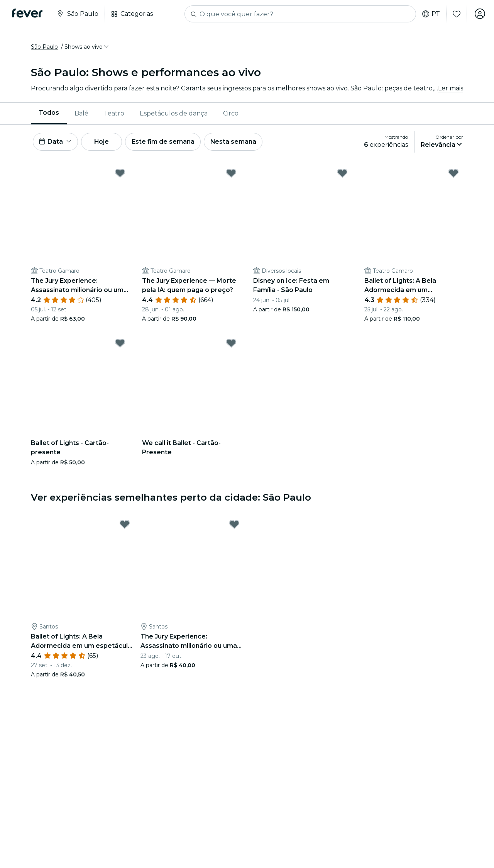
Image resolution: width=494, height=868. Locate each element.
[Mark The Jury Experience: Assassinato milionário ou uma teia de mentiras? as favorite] (120, 174)
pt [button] (430, 14)
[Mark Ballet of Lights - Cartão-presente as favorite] (120, 344)
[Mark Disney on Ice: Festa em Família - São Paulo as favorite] (342, 174)
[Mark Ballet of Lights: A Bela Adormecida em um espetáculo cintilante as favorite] (453, 174)
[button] (87, 48)
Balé (81, 114)
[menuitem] (49, 114)
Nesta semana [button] (237, 142)
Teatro (114, 114)
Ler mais (451, 89)
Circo (231, 114)
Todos (49, 113)
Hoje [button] (103, 142)
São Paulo (44, 48)
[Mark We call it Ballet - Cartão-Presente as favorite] (231, 344)
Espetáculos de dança (174, 114)
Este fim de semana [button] (166, 142)
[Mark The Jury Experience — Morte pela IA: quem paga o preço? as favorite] (231, 174)
